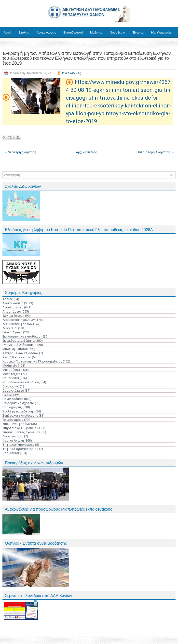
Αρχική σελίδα (87, 152)
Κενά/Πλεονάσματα (17, 357)
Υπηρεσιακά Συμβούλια (20, 428)
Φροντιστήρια (13, 436)
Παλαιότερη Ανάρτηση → (155, 152)
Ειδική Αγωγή (12, 332)
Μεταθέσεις (12, 370)
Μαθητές (96, 32)
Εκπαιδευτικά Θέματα (19, 341)
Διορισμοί (10, 328)
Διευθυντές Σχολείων (19, 320)
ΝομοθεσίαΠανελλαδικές (21, 382)
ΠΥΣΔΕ (7, 395)
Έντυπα (138, 32)
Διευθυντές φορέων (17, 324)
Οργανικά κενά (13, 391)
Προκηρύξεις (12, 407)
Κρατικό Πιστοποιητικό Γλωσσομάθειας (32, 361)
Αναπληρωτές (13, 307)
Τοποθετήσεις (13, 420)
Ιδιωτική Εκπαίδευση (18, 349)
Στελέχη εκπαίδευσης (19, 411)
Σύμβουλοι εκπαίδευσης (20, 416)
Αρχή (7, 32)
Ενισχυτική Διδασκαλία (20, 345)
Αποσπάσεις (12, 311)
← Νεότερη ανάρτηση (20, 152)
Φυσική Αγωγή (13, 440)
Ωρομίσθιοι (11, 453)
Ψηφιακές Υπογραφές (18, 445)
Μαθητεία (10, 366)
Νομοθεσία (117, 32)
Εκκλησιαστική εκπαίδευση (22, 336)
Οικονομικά (11, 386)
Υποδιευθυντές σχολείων (21, 432)
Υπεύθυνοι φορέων (16, 424)
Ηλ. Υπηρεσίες (161, 32)
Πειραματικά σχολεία (18, 403)
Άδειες (8, 299)
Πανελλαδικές (71, 73)
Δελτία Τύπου (13, 316)
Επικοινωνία (12, 43)
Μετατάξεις (11, 374)
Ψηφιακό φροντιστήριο (20, 449)
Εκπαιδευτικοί (73, 32)
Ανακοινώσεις (46, 32)
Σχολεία (24, 32)
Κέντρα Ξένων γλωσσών (20, 353)
